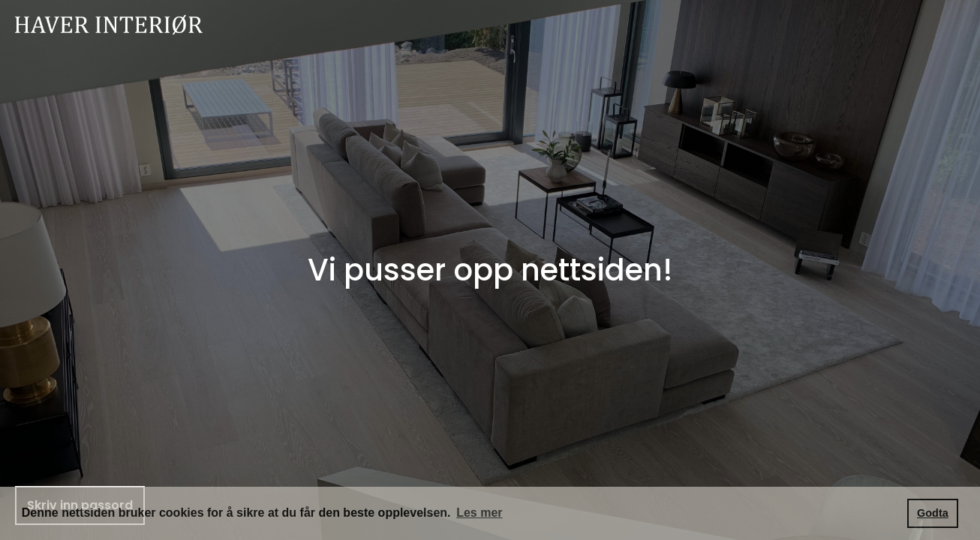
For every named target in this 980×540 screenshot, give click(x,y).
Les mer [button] (479, 513)
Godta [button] (933, 513)
